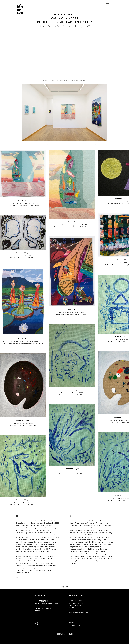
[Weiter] (26, 19)
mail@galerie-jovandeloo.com (47, 604)
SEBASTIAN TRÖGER (77, 22)
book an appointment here (78, 613)
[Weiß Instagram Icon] (36, 623)
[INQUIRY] (64, 587)
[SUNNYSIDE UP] (64, 15)
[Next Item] (110, 113)
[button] (108, 5)
